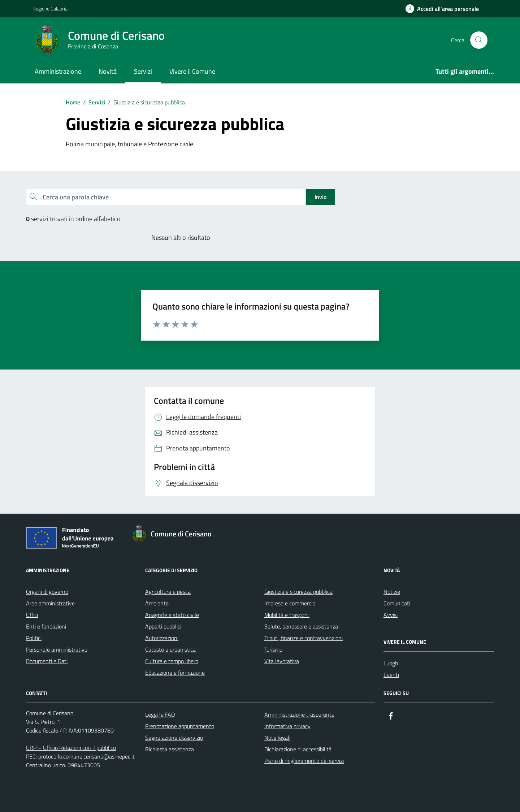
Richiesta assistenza (170, 749)
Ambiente (157, 603)
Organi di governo (47, 592)
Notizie (392, 592)
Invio (320, 197)
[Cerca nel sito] (479, 40)
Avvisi (391, 615)
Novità (108, 71)
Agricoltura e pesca (168, 592)
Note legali (277, 738)
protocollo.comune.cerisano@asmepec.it (86, 756)
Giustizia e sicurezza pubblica (298, 592)
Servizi (143, 71)
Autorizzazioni (162, 638)
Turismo (273, 649)
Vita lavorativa (282, 661)
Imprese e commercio (290, 603)
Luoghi (391, 663)
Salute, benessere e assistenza (301, 626)
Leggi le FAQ (160, 714)
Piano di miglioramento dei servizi (304, 761)
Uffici (32, 615)
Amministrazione (58, 71)
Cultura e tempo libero (172, 661)
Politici (34, 638)
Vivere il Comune (192, 71)
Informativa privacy (287, 726)
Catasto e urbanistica (170, 649)
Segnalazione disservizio (174, 738)
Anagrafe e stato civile (172, 615)
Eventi (391, 675)
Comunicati (397, 603)
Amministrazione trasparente (299, 714)
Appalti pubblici (163, 626)
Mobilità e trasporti (287, 615)
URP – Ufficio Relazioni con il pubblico (71, 748)
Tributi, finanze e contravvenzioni (304, 638)
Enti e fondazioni (46, 626)
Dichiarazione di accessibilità (298, 749)
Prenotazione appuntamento (180, 726)
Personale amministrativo (57, 649)
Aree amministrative (50, 603)
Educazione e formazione (175, 673)
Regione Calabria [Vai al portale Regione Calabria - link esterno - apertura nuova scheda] (50, 8)
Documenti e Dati (47, 661)
